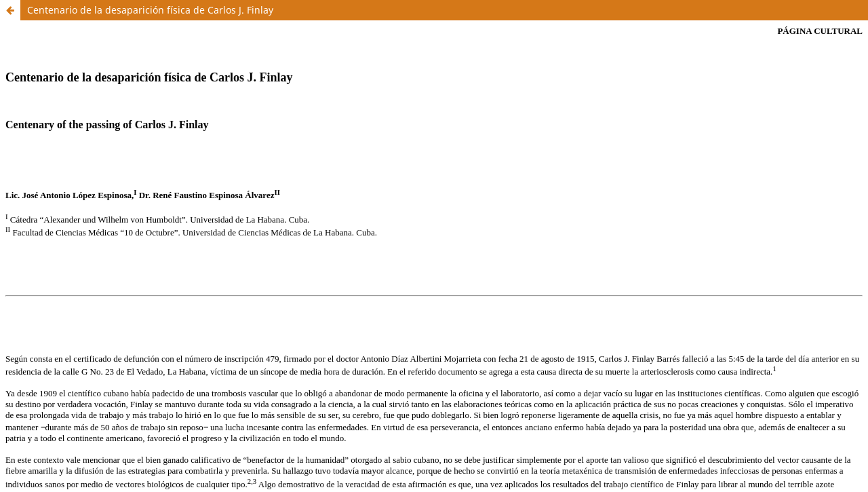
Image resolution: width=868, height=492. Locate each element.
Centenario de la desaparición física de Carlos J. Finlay (150, 10)
